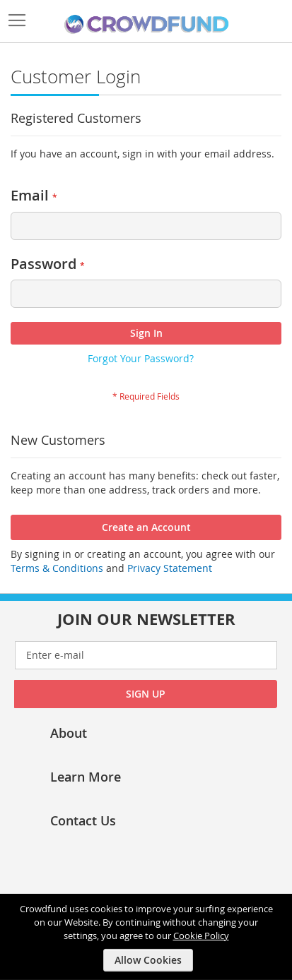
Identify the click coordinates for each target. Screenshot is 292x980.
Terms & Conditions (57, 568)
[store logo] (146, 25)
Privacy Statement (170, 568)
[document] (148, 937)
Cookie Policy (201, 935)
